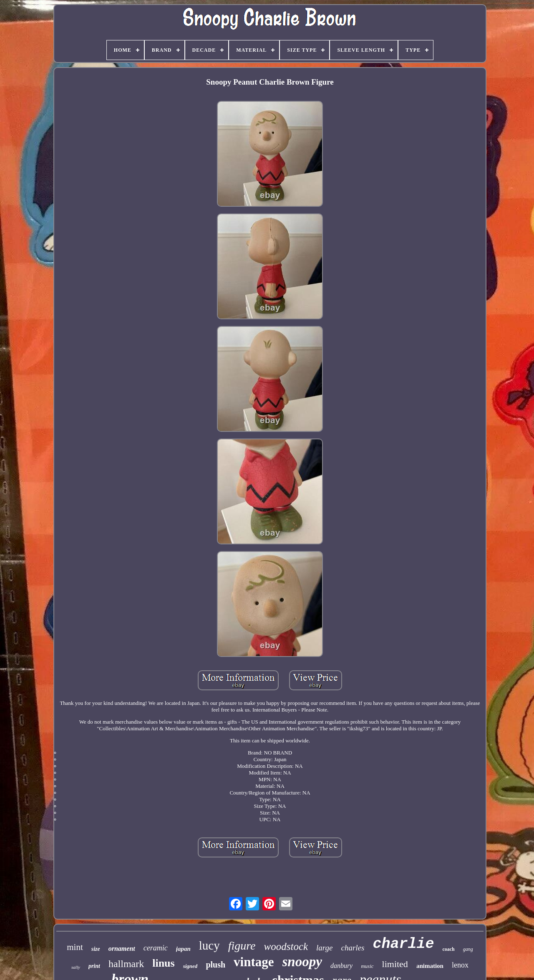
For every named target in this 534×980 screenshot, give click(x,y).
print (94, 966)
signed (190, 966)
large (324, 948)
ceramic (156, 948)
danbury (341, 966)
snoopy (302, 962)
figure (242, 946)
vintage (254, 962)
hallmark (126, 964)
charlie (403, 944)
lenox (460, 965)
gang (468, 949)
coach (448, 949)
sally (76, 967)
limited (395, 964)
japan (183, 949)
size (96, 949)
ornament (122, 949)
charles (353, 948)
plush (215, 965)
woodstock (286, 946)
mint (75, 947)
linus (164, 963)
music (367, 966)
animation (430, 966)
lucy (209, 945)
